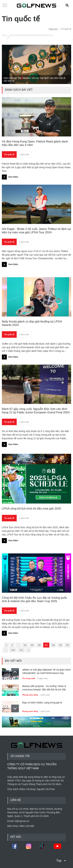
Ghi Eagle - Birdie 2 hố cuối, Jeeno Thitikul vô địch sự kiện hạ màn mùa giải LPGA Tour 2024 (36, 231)
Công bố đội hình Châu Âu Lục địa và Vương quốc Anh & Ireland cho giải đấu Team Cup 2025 (35, 599)
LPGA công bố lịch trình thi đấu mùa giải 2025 (31, 509)
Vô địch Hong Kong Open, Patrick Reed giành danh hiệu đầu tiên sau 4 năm (35, 143)
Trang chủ (53, 29)
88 (53, 645)
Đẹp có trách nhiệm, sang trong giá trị (42, 703)
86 (39, 645)
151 (21, 650)
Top (59, 861)
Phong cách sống (30, 695)
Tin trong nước (29, 678)
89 (61, 645)
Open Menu (5, 5)
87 (46, 645)
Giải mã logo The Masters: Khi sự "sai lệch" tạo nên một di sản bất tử (34, 79)
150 (13, 650)
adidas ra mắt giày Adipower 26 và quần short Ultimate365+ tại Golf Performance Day (47, 671)
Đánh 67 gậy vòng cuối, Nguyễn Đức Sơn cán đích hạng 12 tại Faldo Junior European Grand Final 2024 (36, 411)
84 (25, 645)
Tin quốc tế (9, 154)
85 (32, 645)
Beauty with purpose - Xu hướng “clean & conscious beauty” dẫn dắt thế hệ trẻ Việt (44, 688)
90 (68, 645)
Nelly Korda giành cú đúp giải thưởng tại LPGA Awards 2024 (32, 323)
